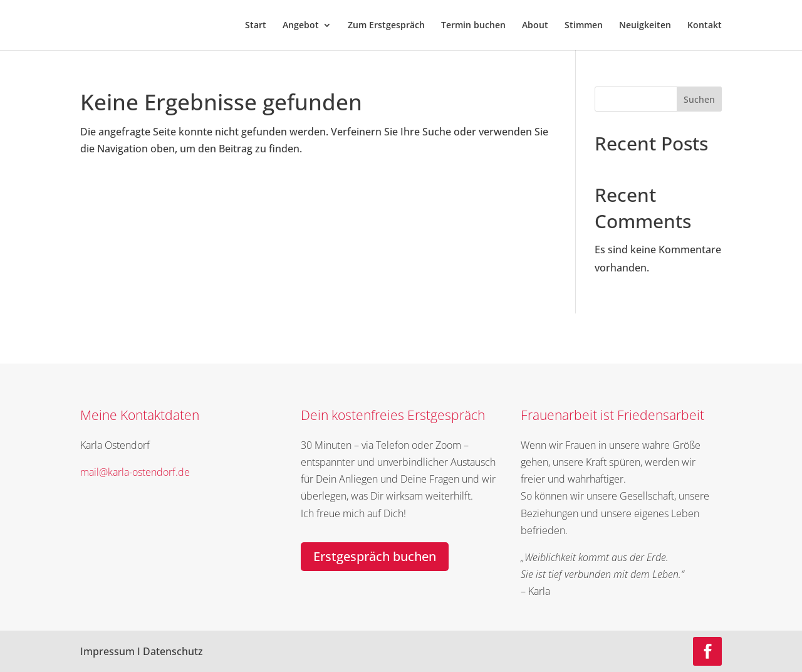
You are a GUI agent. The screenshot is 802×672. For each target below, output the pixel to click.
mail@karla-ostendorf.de (135, 472)
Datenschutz (173, 651)
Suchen (699, 99)
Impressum (107, 651)
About (535, 26)
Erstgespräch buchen (375, 556)
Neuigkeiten (645, 26)
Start (256, 26)
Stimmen (584, 26)
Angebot (301, 26)
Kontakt (705, 26)
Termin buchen (473, 26)
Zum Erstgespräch (386, 26)
